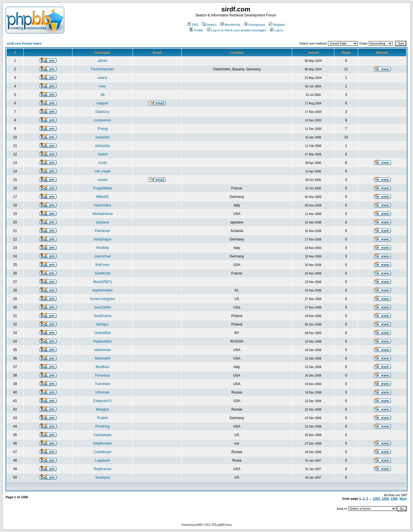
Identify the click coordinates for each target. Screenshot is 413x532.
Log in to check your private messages (237, 30)
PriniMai (103, 248)
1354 (376, 499)
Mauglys (103, 409)
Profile (196, 30)
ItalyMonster (103, 443)
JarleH (103, 154)
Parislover (103, 231)
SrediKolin (103, 273)
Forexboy (103, 375)
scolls (103, 163)
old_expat (103, 171)
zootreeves (103, 120)
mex (103, 86)
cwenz (103, 78)
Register (277, 25)
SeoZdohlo (103, 307)
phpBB (198, 525)
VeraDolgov (103, 239)
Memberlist (230, 25)
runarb (103, 180)
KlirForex (103, 265)
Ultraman (103, 392)
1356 (394, 499)
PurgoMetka (103, 188)
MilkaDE (103, 197)
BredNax (103, 367)
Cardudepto (103, 435)
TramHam (103, 384)
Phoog (103, 129)
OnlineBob (103, 333)
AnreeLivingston (103, 299)
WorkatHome (103, 214)
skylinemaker (103, 290)
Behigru (103, 324)
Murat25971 (103, 282)
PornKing (103, 426)
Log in (276, 30)
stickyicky (103, 146)
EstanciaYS (103, 401)
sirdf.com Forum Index (24, 43)
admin (103, 61)
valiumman (103, 350)
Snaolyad (103, 477)
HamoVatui (102, 205)
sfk (103, 95)
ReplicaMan (103, 341)
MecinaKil (103, 358)
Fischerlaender (103, 69)
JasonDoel (103, 256)
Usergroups (255, 25)
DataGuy (103, 112)
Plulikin (103, 418)
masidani (103, 137)
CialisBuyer (103, 452)
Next (403, 499)
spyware (103, 222)
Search (209, 25)
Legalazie (103, 460)
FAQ (193, 25)
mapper (103, 103)
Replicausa (103, 469)
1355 (385, 499)
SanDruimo (103, 316)
